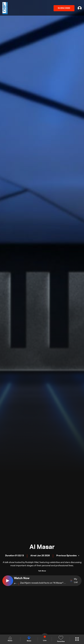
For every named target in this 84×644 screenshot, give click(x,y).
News (29, 639)
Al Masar (42, 547)
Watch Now (22, 578)
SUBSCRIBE (64, 8)
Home (10, 639)
